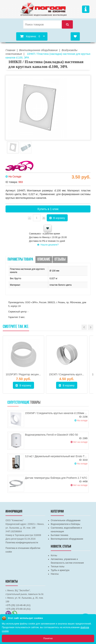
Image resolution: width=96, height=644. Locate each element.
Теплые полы (58, 567)
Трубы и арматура (60, 570)
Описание (44, 260)
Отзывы (60, 260)
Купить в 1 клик (48, 209)
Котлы (54, 555)
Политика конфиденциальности (22, 543)
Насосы (55, 574)
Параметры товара (20, 260)
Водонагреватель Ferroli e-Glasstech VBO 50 (51, 435)
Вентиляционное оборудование (67, 539)
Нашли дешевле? (48, 245)
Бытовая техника (59, 535)
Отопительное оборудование (66, 520)
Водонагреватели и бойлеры (65, 524)
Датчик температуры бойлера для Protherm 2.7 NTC (56, 478)
